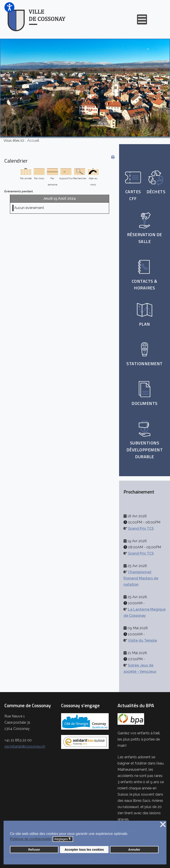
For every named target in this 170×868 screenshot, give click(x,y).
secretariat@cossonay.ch (25, 746)
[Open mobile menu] (142, 19)
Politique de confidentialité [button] (31, 839)
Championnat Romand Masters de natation (141, 578)
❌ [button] (163, 825)
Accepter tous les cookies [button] (84, 850)
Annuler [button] (134, 850)
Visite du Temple (142, 640)
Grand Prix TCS (141, 529)
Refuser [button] (34, 850)
